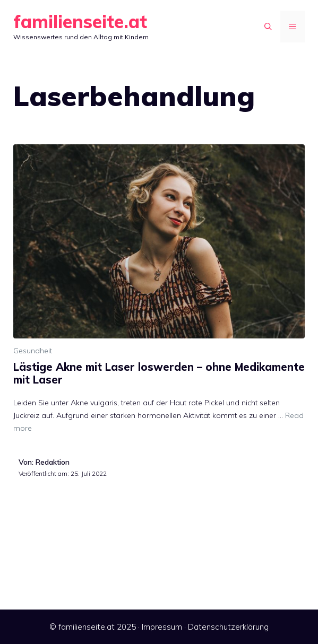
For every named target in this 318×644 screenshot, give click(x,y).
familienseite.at (80, 21)
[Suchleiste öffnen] (268, 27)
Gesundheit (33, 351)
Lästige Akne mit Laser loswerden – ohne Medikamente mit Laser (159, 373)
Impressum (162, 627)
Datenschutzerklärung (228, 627)
